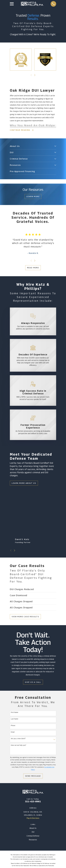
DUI (33, 832)
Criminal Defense (33, 836)
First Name (15, 712)
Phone (13, 726)
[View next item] (35, 75)
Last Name (15, 719)
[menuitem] (32, 146)
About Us (33, 828)
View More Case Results (25, 617)
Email (13, 732)
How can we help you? (18, 745)
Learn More (33, 197)
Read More (33, 268)
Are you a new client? (18, 739)
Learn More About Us (24, 483)
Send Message (33, 776)
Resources (33, 840)
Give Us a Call (33, 682)
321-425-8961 (33, 802)
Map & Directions (33, 818)
